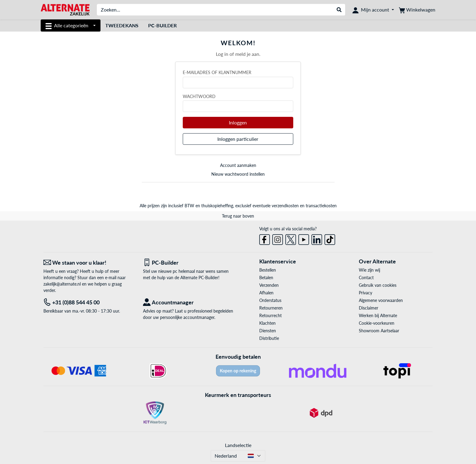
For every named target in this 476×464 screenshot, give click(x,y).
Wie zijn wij (369, 270)
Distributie (269, 338)
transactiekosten (321, 206)
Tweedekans (122, 25)
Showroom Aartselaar (379, 331)
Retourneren (271, 308)
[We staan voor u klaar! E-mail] (89, 263)
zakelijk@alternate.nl (62, 284)
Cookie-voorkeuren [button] (377, 323)
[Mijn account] (373, 10)
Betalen (266, 278)
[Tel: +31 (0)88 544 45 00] (89, 302)
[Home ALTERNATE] (65, 9)
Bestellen (268, 270)
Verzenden (269, 285)
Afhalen (266, 293)
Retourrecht (270, 315)
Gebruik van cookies (378, 285)
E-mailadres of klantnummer (217, 72)
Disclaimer (369, 308)
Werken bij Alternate (378, 315)
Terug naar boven (238, 216)
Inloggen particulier (238, 139)
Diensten (268, 331)
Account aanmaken (238, 165)
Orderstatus (270, 300)
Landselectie (238, 445)
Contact (366, 278)
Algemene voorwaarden (381, 300)
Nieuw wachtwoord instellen (238, 174)
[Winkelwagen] (417, 10)
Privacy (365, 293)
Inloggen (238, 122)
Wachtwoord (199, 96)
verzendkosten (285, 206)
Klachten (267, 323)
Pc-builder (162, 25)
